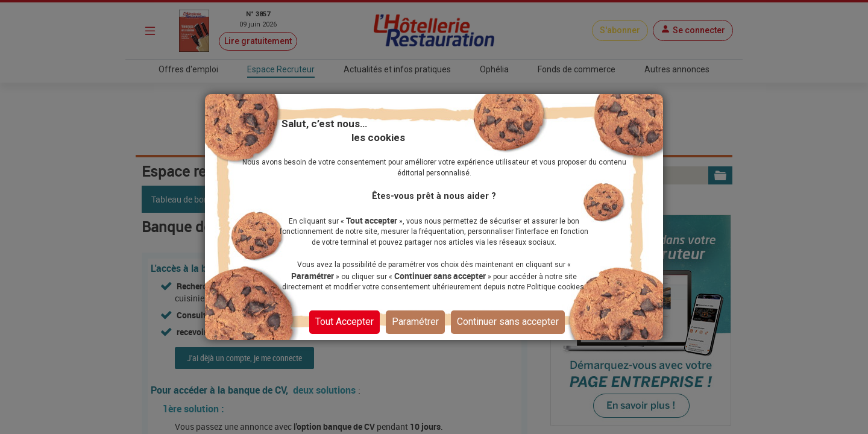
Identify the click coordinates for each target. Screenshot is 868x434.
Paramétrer (415, 321)
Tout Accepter (344, 321)
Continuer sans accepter (508, 321)
